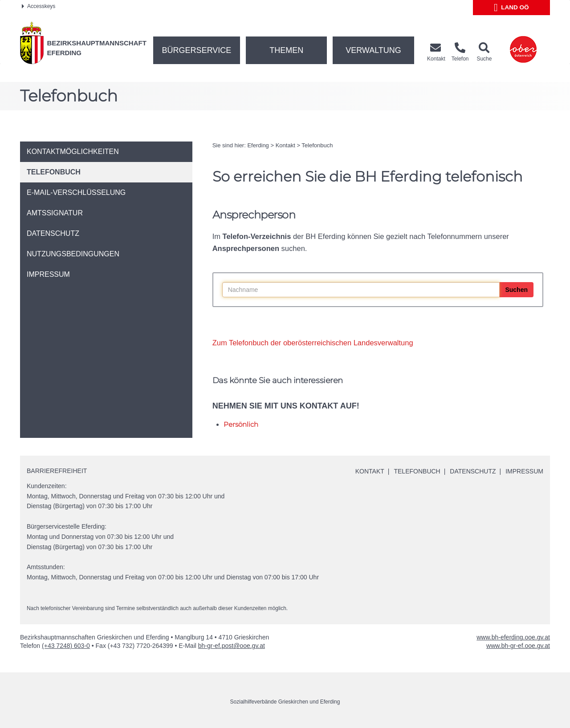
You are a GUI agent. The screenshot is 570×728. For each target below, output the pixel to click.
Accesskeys (39, 6)
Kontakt (285, 145)
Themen (286, 50)
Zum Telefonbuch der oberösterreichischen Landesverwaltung (313, 343)
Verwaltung (373, 50)
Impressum (524, 471)
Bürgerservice (197, 50)
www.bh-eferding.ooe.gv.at (513, 637)
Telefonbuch (317, 145)
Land (511, 8)
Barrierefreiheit (57, 471)
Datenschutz (473, 471)
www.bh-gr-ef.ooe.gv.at (518, 646)
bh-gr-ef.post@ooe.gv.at (232, 646)
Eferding (258, 145)
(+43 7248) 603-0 (66, 646)
